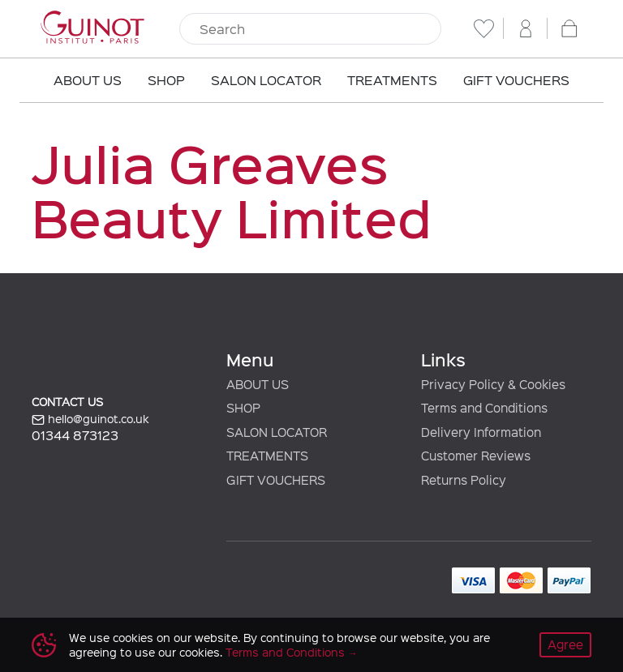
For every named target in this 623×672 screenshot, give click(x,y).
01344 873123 (75, 435)
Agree (565, 644)
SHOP (243, 408)
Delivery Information (481, 432)
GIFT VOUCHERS (276, 480)
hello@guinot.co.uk (90, 419)
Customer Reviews (476, 456)
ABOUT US (258, 384)
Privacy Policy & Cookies (493, 384)
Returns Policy (464, 480)
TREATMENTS (267, 456)
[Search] (310, 29)
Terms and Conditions (285, 652)
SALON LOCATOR (277, 432)
